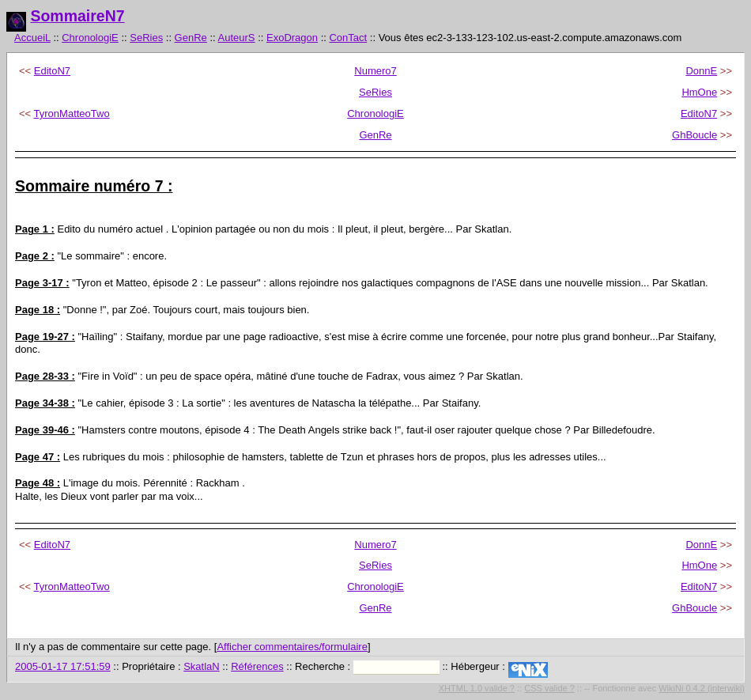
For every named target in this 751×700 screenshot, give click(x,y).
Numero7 (375, 71)
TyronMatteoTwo (72, 114)
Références (257, 666)
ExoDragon (292, 38)
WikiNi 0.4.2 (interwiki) (702, 688)
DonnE (701, 71)
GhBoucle (694, 135)
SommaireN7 (77, 16)
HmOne (699, 92)
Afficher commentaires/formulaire (292, 647)
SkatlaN (202, 666)
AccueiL (32, 38)
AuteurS (237, 38)
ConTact (348, 38)
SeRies (146, 38)
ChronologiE (90, 38)
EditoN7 (52, 71)
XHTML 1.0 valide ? (477, 688)
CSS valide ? (549, 688)
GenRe (191, 38)
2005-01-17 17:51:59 (63, 666)
